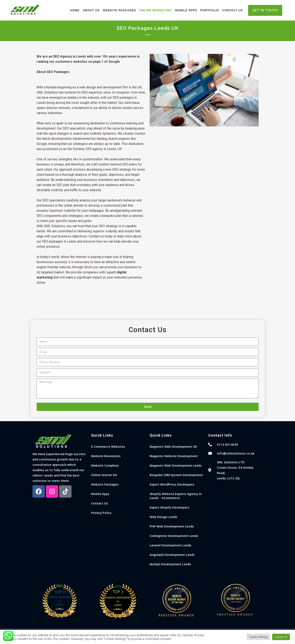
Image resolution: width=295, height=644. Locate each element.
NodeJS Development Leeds (170, 564)
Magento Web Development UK (173, 446)
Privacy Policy (101, 513)
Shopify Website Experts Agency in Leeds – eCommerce (176, 496)
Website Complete (105, 465)
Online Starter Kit (104, 475)
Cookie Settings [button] (258, 637)
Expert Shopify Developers (169, 507)
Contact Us (99, 503)
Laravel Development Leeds (171, 545)
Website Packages (105, 484)
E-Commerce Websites (108, 446)
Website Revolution (106, 456)
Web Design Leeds (163, 517)
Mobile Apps (100, 494)
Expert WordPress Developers (172, 484)
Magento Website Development (174, 456)
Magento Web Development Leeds (176, 465)
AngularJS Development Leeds (172, 555)
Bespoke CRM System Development (176, 475)
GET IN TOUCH (265, 10)
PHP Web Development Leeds (172, 526)
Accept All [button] (281, 637)
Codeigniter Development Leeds (174, 536)
